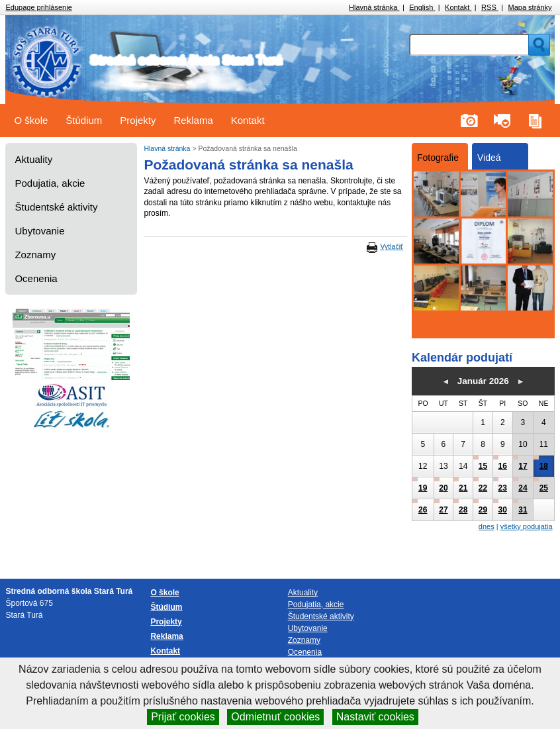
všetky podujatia (527, 526)
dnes (487, 526)
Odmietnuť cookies (275, 717)
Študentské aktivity (56, 207)
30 (503, 510)
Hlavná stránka (374, 7)
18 (544, 466)
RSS (490, 7)
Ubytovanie (39, 231)
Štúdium (84, 120)
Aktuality (33, 159)
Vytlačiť (391, 246)
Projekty (138, 120)
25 (544, 488)
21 (463, 488)
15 (483, 466)
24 (523, 488)
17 (523, 466)
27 (443, 510)
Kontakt (458, 7)
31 (523, 510)
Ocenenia (36, 278)
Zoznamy (35, 255)
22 (483, 488)
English (422, 7)
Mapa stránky (530, 7)
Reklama (194, 120)
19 (423, 488)
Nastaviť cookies (375, 717)
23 (503, 488)
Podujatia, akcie (50, 183)
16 (503, 466)
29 (483, 510)
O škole (31, 120)
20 (443, 488)
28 (463, 510)
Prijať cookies (183, 717)
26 (423, 510)
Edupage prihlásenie (38, 7)
